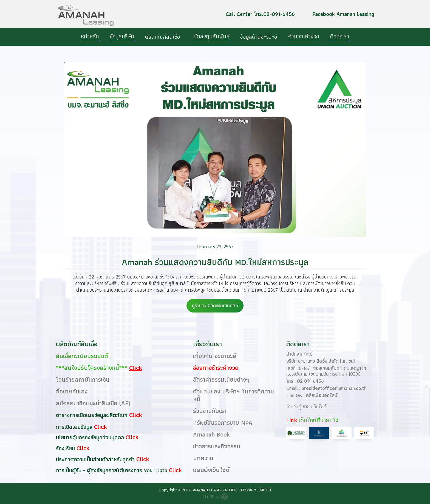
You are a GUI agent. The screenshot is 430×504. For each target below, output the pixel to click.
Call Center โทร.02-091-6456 (260, 14)
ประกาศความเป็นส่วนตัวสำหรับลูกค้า (96, 459)
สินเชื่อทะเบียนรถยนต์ (78, 356)
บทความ (203, 458)
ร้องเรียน (66, 448)
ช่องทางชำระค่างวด (216, 368)
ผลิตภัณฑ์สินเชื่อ (162, 37)
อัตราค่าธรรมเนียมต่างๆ (221, 380)
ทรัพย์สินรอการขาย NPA (223, 423)
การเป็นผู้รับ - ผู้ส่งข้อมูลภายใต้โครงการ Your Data (112, 470)
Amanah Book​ (211, 434)
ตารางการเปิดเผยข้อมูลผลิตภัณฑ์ (93, 415)
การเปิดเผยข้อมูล (75, 427)
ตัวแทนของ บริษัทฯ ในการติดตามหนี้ (234, 395)
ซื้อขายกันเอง (72, 391)
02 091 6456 (310, 381)
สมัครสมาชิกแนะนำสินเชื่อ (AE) (93, 403)
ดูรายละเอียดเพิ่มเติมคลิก (215, 306)
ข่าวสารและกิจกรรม (217, 446)
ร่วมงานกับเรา (210, 411)
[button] (164, 37)
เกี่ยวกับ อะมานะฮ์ (215, 356)
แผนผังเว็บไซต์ (211, 470)
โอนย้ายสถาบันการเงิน (83, 380)
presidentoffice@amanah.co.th (334, 388)
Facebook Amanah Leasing (343, 14)
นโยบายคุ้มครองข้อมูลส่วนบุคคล (91, 437)
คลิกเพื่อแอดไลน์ (322, 395)
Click (136, 415)
